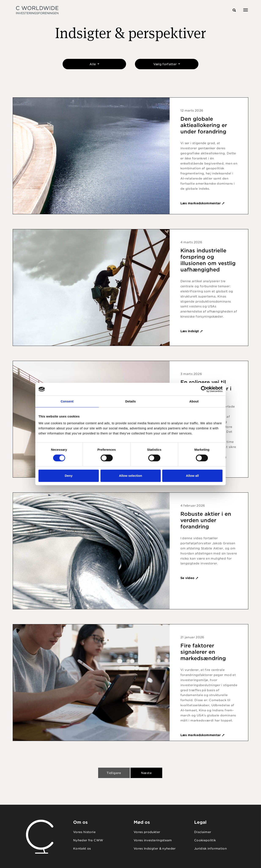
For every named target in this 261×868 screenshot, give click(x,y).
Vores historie (84, 832)
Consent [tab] (67, 401)
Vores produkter (147, 832)
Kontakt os (82, 849)
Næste (146, 773)
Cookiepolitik (205, 840)
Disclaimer (203, 832)
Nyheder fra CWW (88, 840)
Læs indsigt (192, 331)
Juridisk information (210, 849)
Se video (190, 578)
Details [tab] (130, 401)
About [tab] (194, 401)
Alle (93, 64)
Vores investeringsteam (153, 840)
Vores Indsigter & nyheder (155, 849)
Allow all (192, 476)
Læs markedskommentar (203, 203)
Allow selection (130, 476)
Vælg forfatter (166, 64)
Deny (69, 476)
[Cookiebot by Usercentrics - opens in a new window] (204, 389)
